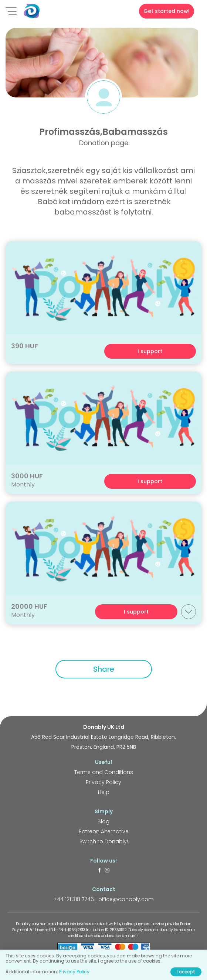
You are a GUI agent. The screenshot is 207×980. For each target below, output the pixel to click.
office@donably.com (126, 899)
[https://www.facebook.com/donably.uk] (99, 871)
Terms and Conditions (104, 772)
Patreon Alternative (104, 831)
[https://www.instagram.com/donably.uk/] (107, 871)
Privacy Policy (103, 782)
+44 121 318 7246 (74, 899)
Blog (103, 821)
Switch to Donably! (104, 841)
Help (104, 792)
